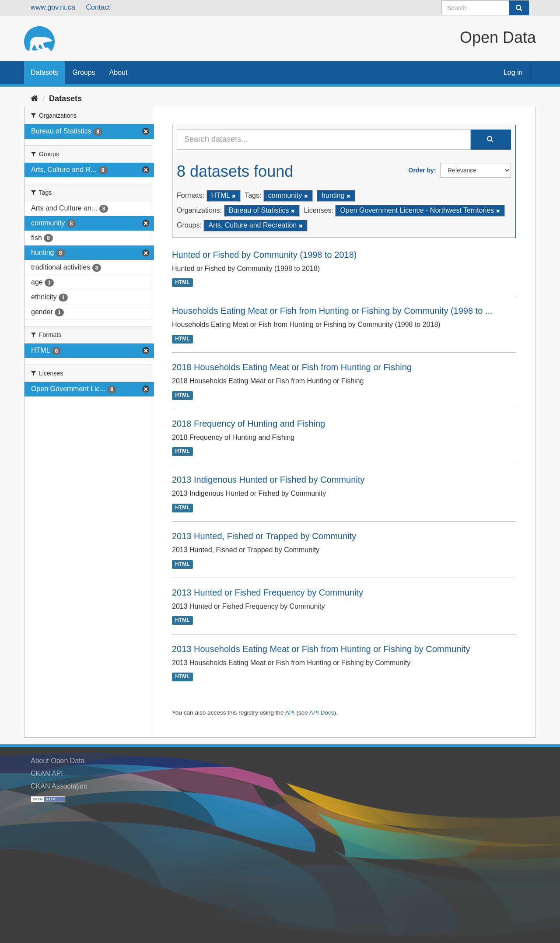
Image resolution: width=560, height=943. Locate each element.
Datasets (44, 72)
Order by (421, 170)
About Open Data (58, 761)
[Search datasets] (485, 8)
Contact (98, 7)
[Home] (34, 98)
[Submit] (519, 8)
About (119, 72)
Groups (84, 72)
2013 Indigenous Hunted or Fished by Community (268, 480)
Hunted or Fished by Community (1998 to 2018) (264, 255)
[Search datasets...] (324, 140)
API (290, 713)
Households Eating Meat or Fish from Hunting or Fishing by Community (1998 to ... (332, 311)
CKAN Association (59, 786)
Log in (513, 72)
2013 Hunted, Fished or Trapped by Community (264, 536)
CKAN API (47, 773)
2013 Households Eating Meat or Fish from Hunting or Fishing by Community (321, 649)
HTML (182, 283)
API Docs (322, 713)
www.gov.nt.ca (53, 7)
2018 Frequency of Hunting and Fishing (248, 424)
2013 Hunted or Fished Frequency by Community (268, 592)
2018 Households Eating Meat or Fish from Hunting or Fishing (292, 367)
